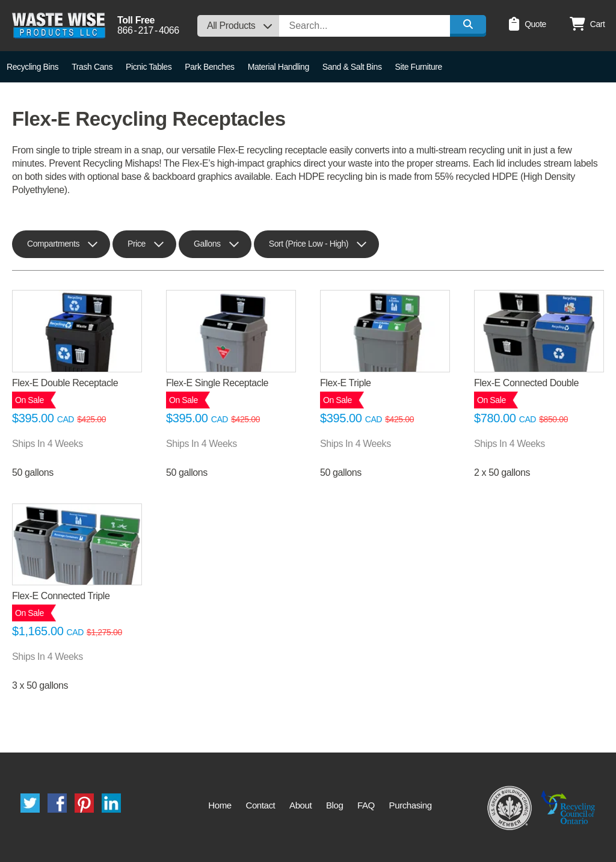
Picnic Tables (149, 67)
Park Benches (209, 67)
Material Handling (279, 67)
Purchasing (411, 805)
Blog (334, 805)
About (300, 805)
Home (220, 805)
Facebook (57, 803)
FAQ (366, 805)
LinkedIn (111, 803)
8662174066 (148, 31)
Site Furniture (419, 67)
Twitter (30, 803)
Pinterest (84, 803)
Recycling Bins (32, 67)
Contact (260, 805)
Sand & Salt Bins (352, 67)
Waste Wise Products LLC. (59, 26)
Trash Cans (92, 67)
